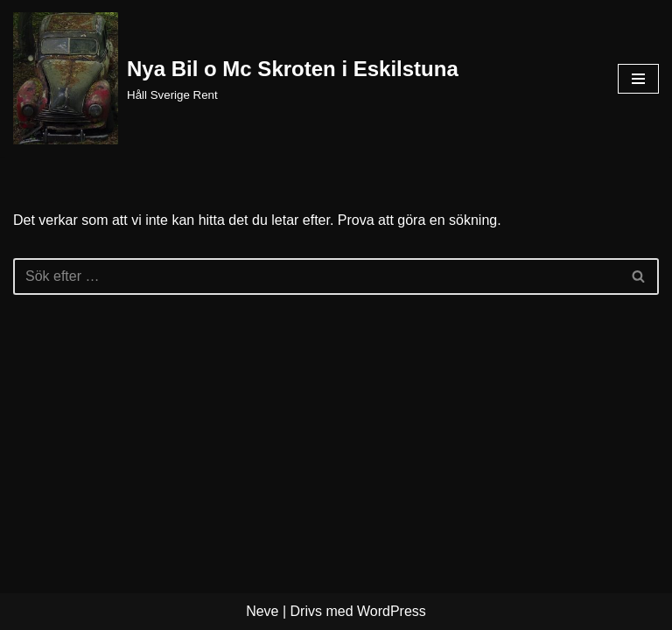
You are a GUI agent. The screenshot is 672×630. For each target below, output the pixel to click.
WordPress (392, 611)
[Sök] (316, 276)
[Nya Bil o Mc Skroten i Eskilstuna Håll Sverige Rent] (236, 78)
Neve (262, 611)
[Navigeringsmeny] (638, 79)
